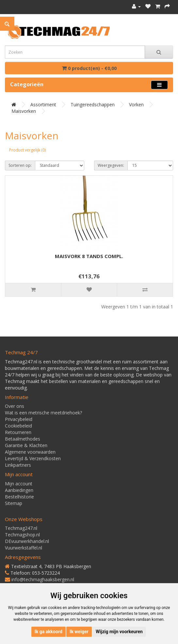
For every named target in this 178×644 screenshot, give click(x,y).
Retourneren (18, 432)
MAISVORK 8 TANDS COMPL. (89, 256)
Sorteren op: (20, 165)
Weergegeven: (111, 165)
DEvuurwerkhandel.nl (27, 541)
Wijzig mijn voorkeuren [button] (119, 632)
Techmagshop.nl (22, 535)
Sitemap (14, 503)
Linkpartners (18, 465)
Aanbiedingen (19, 490)
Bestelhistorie (19, 497)
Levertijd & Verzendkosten (33, 458)
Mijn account (19, 484)
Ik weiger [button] (79, 632)
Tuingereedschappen (93, 104)
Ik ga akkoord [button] (49, 632)
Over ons (15, 406)
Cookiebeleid (18, 426)
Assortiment (43, 104)
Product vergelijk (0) (27, 150)
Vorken (136, 104)
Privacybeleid (19, 419)
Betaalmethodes (23, 439)
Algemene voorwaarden (30, 452)
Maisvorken (24, 111)
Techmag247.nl (21, 528)
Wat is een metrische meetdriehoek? (43, 413)
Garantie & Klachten (26, 445)
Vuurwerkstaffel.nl (24, 548)
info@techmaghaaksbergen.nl (43, 579)
